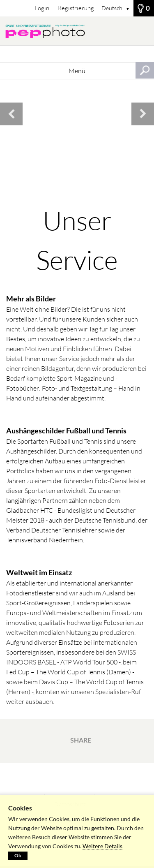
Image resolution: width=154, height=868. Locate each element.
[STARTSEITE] (77, 31)
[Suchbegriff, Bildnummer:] (77, 54)
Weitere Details (102, 846)
